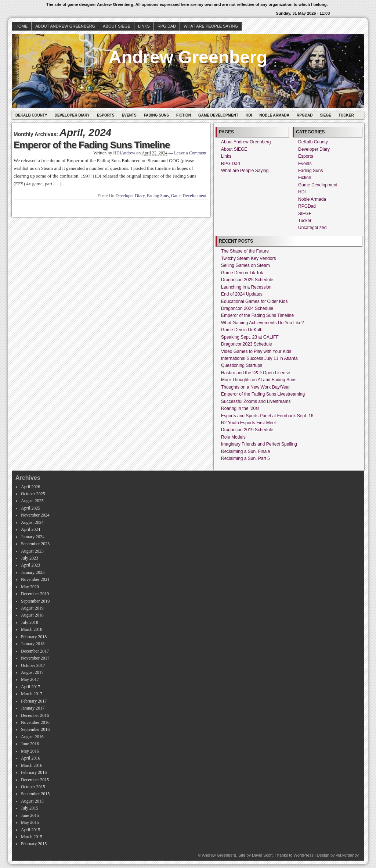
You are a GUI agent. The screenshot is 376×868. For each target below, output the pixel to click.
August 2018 (32, 615)
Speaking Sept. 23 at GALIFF (250, 337)
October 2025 (33, 494)
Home (21, 26)
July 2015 (30, 808)
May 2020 (30, 587)
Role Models (233, 437)
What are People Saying (211, 26)
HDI (249, 115)
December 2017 (35, 651)
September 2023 (35, 544)
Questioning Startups (242, 365)
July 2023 (30, 558)
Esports (106, 115)
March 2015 (32, 837)
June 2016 (30, 744)
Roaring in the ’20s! (240, 408)
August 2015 (32, 801)
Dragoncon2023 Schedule (247, 344)
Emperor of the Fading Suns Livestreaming (263, 394)
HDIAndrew (124, 153)
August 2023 (32, 551)
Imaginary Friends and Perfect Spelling (259, 444)
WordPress (303, 855)
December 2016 (35, 715)
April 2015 (30, 830)
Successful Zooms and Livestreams (256, 401)
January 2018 (33, 644)
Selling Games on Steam (245, 265)
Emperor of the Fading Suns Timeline (92, 145)
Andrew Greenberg (188, 57)
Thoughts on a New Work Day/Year (255, 387)
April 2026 (30, 487)
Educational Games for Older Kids (254, 301)
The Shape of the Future (245, 251)
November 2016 (35, 722)
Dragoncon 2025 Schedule (247, 280)
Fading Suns (156, 115)
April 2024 (30, 529)
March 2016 (32, 765)
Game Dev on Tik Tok (242, 273)
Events (129, 115)
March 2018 (32, 629)
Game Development (218, 115)
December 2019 (35, 594)
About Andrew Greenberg (65, 26)
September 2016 (35, 729)
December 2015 (35, 780)
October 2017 (33, 665)
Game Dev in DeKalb (242, 330)
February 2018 (34, 637)
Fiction (184, 115)
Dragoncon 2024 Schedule (247, 308)
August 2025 (32, 501)
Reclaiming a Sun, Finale (245, 451)
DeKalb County (31, 115)
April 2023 (30, 565)
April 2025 (30, 508)
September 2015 (35, 794)
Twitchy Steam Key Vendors (248, 258)
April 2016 (30, 758)
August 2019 (32, 608)
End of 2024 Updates (242, 294)
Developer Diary (72, 115)
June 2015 (30, 815)
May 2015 (30, 822)
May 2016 (30, 751)
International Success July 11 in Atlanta (259, 358)
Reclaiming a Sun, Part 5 (245, 458)
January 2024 (33, 537)
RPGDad (305, 115)
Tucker (346, 115)
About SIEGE (117, 26)
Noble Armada (274, 115)
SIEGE (326, 115)
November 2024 (35, 515)
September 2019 (35, 601)
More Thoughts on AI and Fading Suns (259, 380)
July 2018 (30, 622)
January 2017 (33, 708)
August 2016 (32, 737)
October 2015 (33, 787)
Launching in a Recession (246, 287)
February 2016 (34, 772)
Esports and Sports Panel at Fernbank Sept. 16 (267, 416)
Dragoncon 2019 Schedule (247, 430)
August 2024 (32, 522)
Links (144, 26)
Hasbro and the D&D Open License (256, 373)
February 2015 (34, 844)
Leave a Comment (190, 153)
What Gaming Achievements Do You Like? (262, 323)
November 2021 (35, 579)
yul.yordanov (347, 855)
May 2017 (30, 679)
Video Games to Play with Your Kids (256, 351)
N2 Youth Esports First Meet (248, 423)
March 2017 (32, 694)
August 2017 (32, 672)
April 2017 (30, 687)
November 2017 (35, 658)
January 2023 (33, 572)
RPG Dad (167, 26)
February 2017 (34, 701)
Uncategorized (312, 228)
